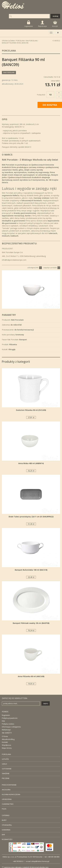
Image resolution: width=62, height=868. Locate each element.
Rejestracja (42, 24)
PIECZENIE (6, 778)
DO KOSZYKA (50, 105)
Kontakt (5, 742)
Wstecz (56, 41)
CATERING (6, 815)
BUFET (4, 820)
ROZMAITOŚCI (7, 839)
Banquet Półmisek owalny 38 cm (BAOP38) (31, 623)
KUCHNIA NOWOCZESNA (11, 794)
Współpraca (6, 745)
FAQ (3, 721)
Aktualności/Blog (8, 739)
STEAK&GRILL (7, 825)
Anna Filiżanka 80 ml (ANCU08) (31, 676)
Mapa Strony (7, 748)
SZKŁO (4, 764)
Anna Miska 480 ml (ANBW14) (31, 463)
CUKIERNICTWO (8, 804)
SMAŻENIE (6, 773)
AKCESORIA (6, 790)
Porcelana (20, 41)
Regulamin (6, 715)
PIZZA (4, 809)
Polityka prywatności (10, 718)
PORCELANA (6, 754)
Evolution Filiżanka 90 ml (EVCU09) (31, 410)
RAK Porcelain (32, 41)
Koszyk (55, 24)
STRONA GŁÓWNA (8, 41)
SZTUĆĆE (5, 759)
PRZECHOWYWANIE (9, 785)
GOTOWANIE (7, 769)
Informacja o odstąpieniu (11, 727)
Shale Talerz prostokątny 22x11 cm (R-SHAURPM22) (31, 517)
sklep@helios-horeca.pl (40, 861)
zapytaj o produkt (52, 268)
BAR (3, 835)
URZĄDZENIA (7, 799)
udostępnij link (35, 268)
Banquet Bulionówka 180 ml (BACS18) (31, 570)
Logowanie (29, 24)
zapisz (46, 703)
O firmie (5, 736)
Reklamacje (6, 730)
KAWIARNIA (6, 830)
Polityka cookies (8, 724)
